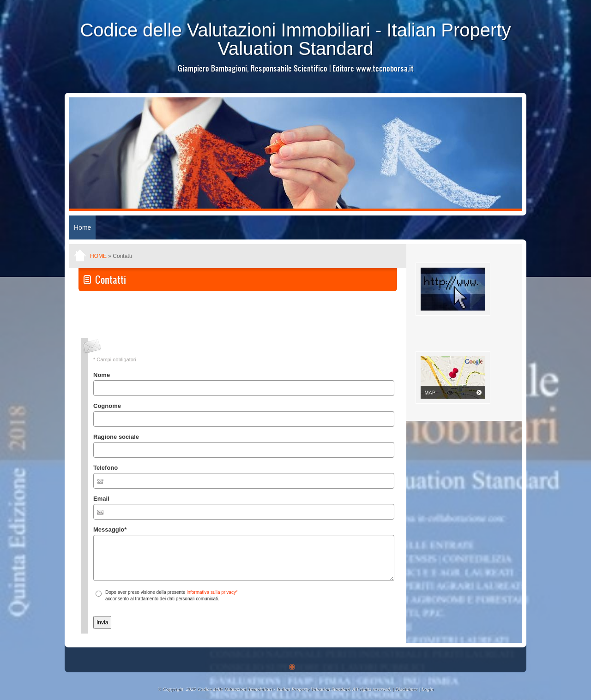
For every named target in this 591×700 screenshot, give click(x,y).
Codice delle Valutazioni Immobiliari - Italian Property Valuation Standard (295, 39)
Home (82, 227)
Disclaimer (407, 689)
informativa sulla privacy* (212, 592)
